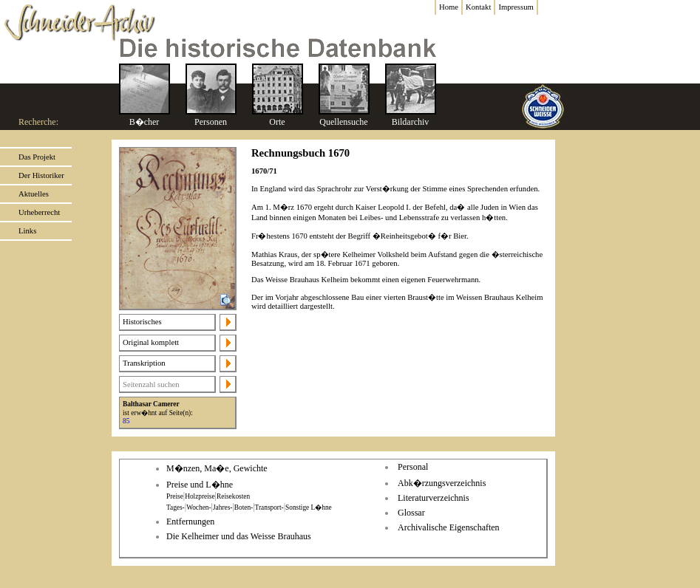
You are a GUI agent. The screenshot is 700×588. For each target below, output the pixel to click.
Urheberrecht (39, 212)
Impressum (516, 7)
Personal (413, 467)
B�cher (145, 122)
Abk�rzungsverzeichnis (442, 483)
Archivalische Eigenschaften (449, 527)
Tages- (176, 507)
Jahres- (222, 507)
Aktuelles (34, 194)
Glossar (411, 513)
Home (449, 7)
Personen (211, 122)
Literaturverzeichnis (434, 498)
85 (126, 421)
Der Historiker (41, 175)
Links (27, 231)
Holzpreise (200, 496)
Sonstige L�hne (309, 507)
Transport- (269, 507)
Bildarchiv (411, 122)
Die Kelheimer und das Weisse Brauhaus (239, 536)
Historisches (142, 322)
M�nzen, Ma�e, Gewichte (217, 468)
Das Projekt (37, 157)
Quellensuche (343, 122)
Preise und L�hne (200, 485)
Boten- (244, 507)
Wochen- (198, 507)
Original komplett (151, 342)
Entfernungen (190, 522)
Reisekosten (233, 496)
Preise (175, 496)
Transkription (144, 363)
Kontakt (478, 7)
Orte (277, 122)
